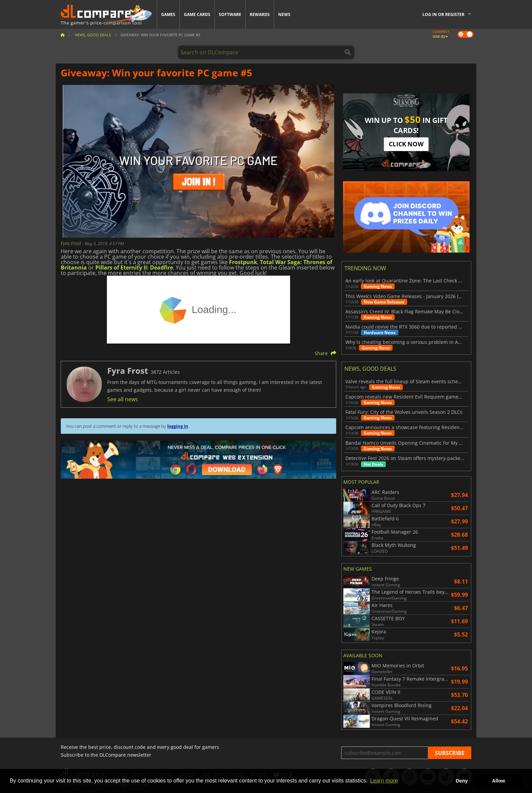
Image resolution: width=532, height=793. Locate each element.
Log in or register (443, 14)
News (284, 14)
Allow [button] (498, 781)
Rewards (260, 14)
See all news (123, 399)
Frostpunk (243, 262)
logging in (178, 426)
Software (230, 14)
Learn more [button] (384, 781)
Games (168, 14)
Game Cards (197, 14)
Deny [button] (462, 781)
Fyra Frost (72, 243)
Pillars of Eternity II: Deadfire (134, 268)
